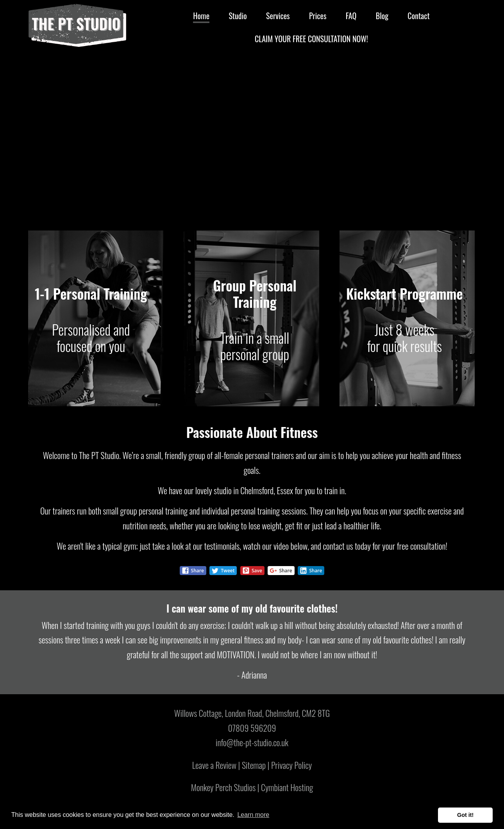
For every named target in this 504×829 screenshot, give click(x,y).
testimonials (222, 546)
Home (201, 16)
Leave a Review (214, 765)
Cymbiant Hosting (287, 787)
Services (278, 16)
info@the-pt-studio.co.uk (252, 742)
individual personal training (241, 511)
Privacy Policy (291, 765)
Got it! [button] (465, 815)
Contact (418, 16)
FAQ (351, 16)
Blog (382, 16)
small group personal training (146, 511)
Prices (318, 16)
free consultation (421, 546)
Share (193, 571)
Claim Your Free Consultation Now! (311, 39)
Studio (238, 16)
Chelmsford (257, 490)
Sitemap (254, 765)
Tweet (223, 571)
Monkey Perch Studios (223, 787)
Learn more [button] (253, 815)
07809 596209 (252, 728)
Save (252, 571)
